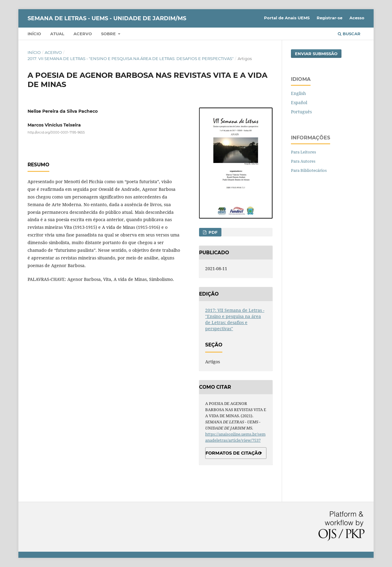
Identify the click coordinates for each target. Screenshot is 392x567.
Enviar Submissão (316, 54)
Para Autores (303, 161)
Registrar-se (330, 18)
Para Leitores (303, 152)
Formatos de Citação (234, 453)
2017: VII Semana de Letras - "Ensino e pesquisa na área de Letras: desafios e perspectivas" (131, 59)
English (298, 93)
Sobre (109, 34)
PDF (212, 232)
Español (299, 102)
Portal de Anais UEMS (287, 18)
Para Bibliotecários (309, 170)
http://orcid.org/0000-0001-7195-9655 (56, 132)
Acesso (357, 18)
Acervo (83, 34)
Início (34, 34)
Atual (57, 34)
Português (301, 112)
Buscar (349, 34)
